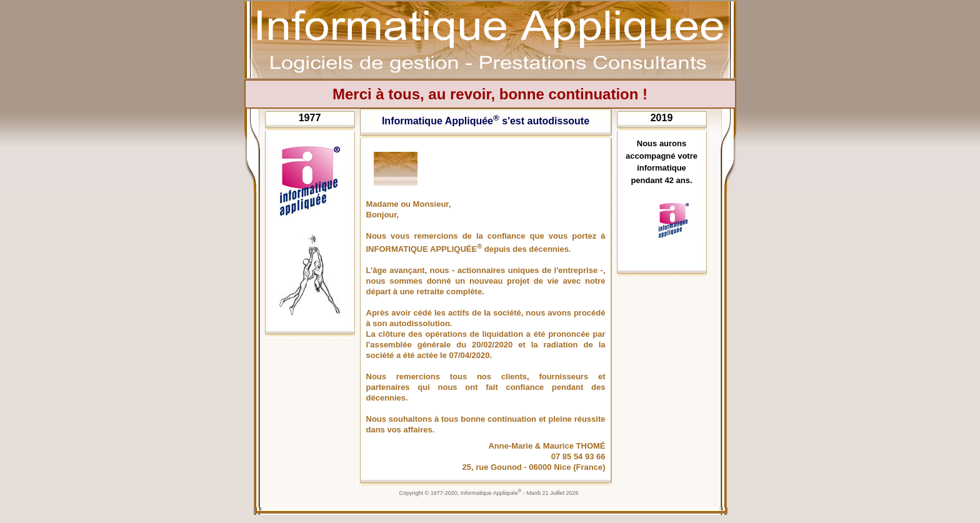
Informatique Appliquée (491, 493)
